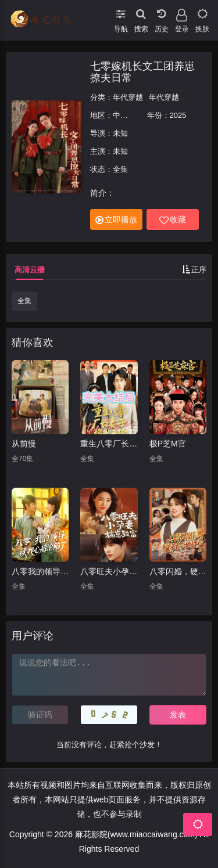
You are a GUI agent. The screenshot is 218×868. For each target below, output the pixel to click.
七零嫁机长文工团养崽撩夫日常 (142, 72)
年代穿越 (128, 97)
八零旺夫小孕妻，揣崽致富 (109, 571)
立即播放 (116, 220)
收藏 (173, 220)
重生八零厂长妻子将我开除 (109, 444)
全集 (24, 301)
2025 (178, 115)
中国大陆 (128, 115)
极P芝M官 (168, 444)
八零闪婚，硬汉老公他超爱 (178, 571)
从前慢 (24, 444)
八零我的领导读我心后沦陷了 (40, 571)
